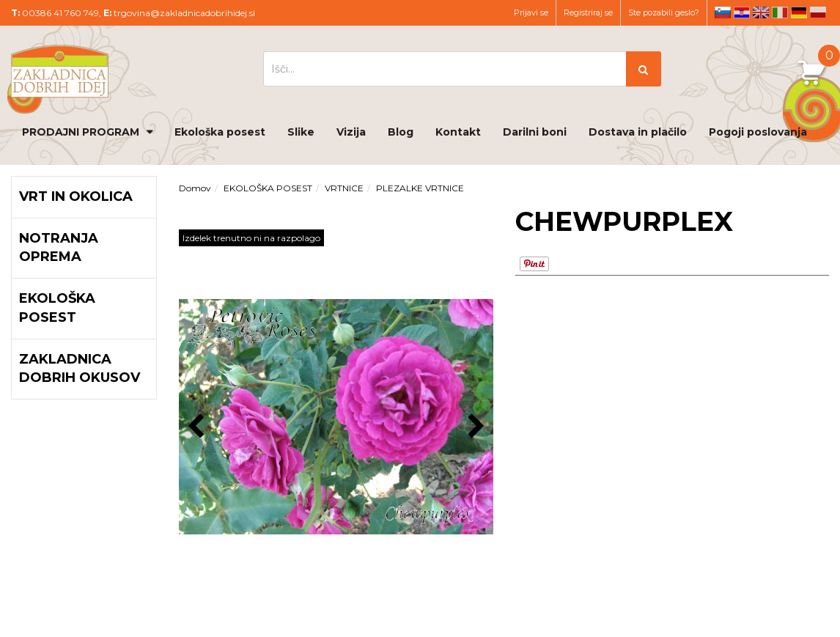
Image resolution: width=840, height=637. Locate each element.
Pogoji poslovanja (758, 132)
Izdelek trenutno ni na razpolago (251, 238)
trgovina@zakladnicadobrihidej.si (184, 13)
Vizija (351, 132)
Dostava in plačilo (638, 132)
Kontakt (458, 132)
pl (818, 12)
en (761, 12)
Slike (301, 132)
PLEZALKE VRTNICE (420, 188)
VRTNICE (344, 188)
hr (742, 12)
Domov (195, 188)
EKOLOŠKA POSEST (268, 188)
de (799, 12)
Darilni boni (535, 132)
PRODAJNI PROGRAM (81, 132)
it (780, 12)
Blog (401, 132)
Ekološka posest (220, 132)
